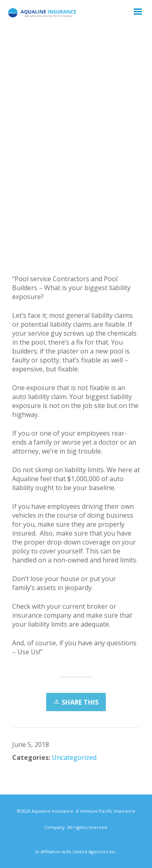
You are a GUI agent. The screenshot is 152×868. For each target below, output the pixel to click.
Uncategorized (74, 757)
